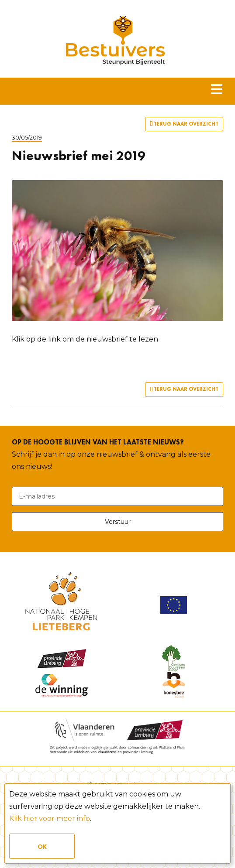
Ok (42, 847)
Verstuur (118, 522)
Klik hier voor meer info (50, 818)
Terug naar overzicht (184, 124)
